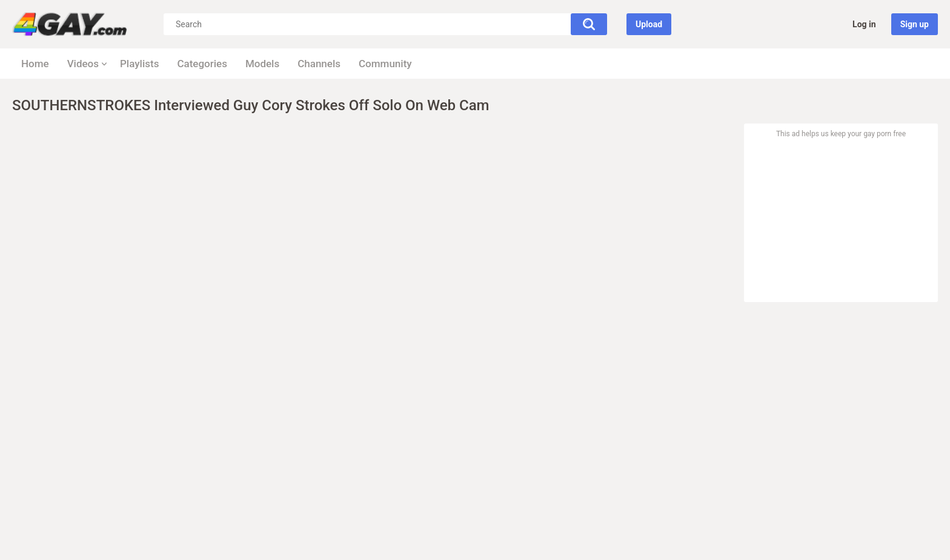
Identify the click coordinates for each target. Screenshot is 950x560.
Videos (83, 64)
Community (385, 64)
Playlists (139, 64)
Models (262, 64)
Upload (649, 24)
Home (35, 64)
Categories (202, 64)
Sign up (915, 24)
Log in (864, 24)
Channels (319, 64)
